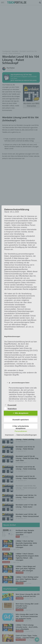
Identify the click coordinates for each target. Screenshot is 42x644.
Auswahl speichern (21, 420)
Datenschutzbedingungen (27, 435)
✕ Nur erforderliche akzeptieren (21, 427)
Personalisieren (21, 431)
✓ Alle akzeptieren (21, 413)
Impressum (9, 435)
